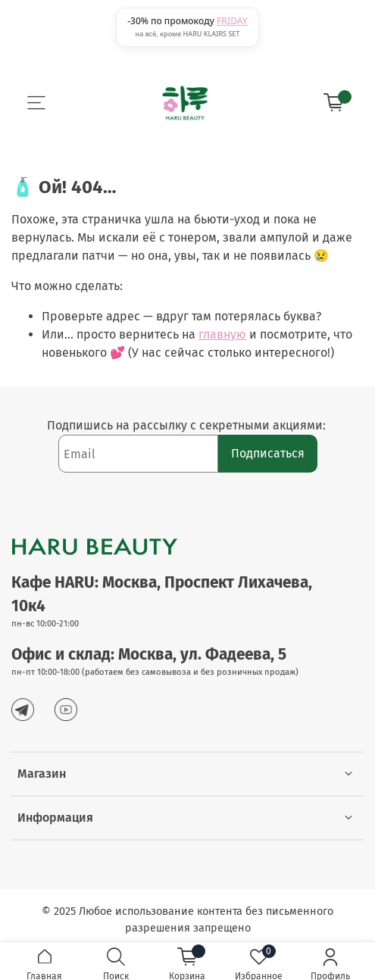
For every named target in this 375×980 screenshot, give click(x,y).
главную (222, 334)
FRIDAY (232, 21)
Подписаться (268, 453)
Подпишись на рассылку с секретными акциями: (188, 425)
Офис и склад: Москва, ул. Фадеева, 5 (149, 655)
